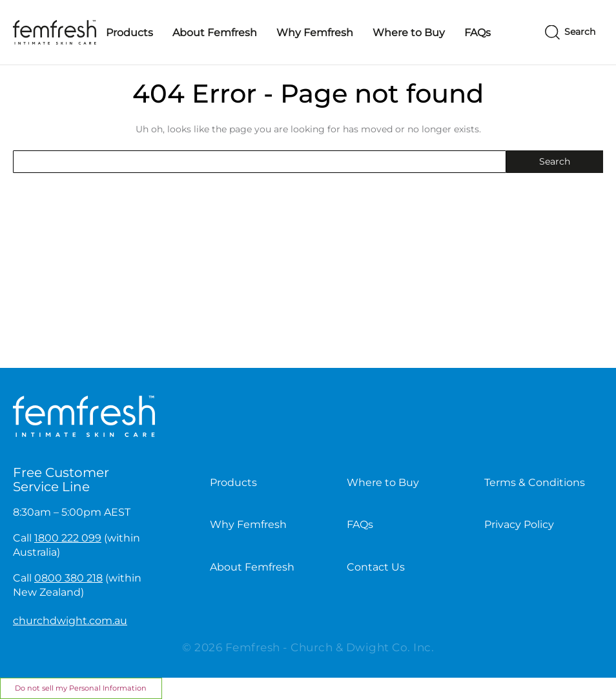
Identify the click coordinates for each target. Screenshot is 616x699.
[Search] (570, 33)
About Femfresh (215, 33)
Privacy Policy (519, 524)
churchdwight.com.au (70, 621)
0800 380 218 (68, 578)
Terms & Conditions (535, 482)
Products (129, 33)
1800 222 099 (68, 538)
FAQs (477, 33)
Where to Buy (409, 33)
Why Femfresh (315, 33)
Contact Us (376, 567)
